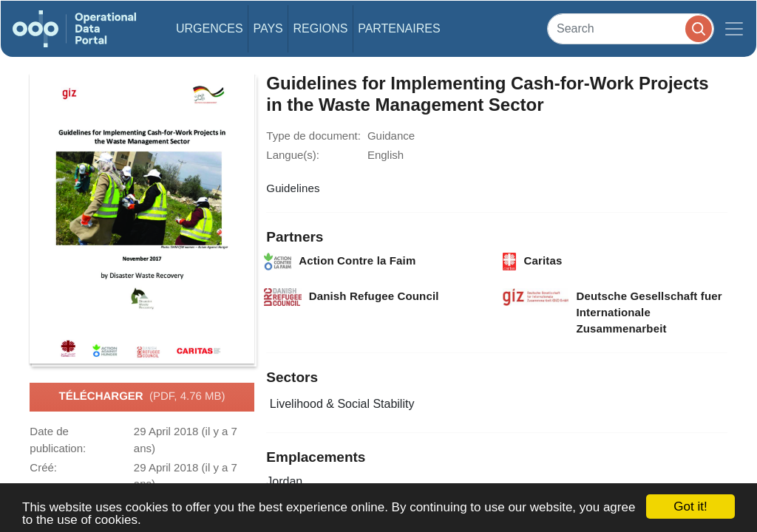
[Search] (631, 28)
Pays (268, 28)
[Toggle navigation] (734, 29)
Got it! (690, 507)
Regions (321, 28)
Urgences (210, 28)
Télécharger (142, 397)
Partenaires (399, 28)
